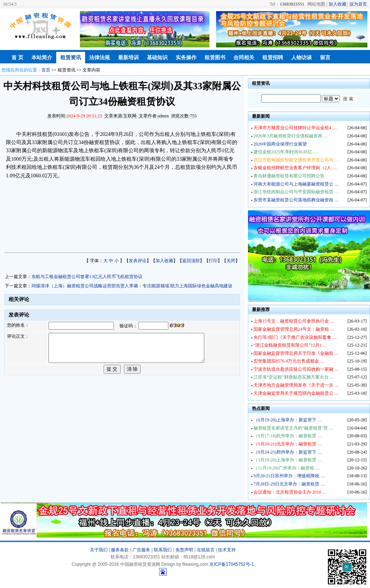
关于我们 (99, 550)
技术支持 (227, 550)
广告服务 (141, 550)
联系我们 (163, 550)
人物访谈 (302, 58)
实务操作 (186, 58)
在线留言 (206, 550)
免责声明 (184, 550)
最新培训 (128, 58)
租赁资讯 (71, 58)
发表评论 (138, 261)
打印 (213, 261)
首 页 (17, 58)
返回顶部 (191, 261)
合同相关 (244, 58)
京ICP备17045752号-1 (232, 564)
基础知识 (157, 58)
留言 (325, 58)
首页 (46, 70)
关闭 (231, 261)
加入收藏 (337, 4)
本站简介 (42, 58)
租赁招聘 (273, 58)
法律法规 (100, 58)
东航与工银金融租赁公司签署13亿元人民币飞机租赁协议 (87, 277)
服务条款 (120, 550)
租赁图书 (215, 58)
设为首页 (358, 4)
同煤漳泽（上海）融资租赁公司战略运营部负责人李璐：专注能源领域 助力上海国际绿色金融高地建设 (132, 286)
